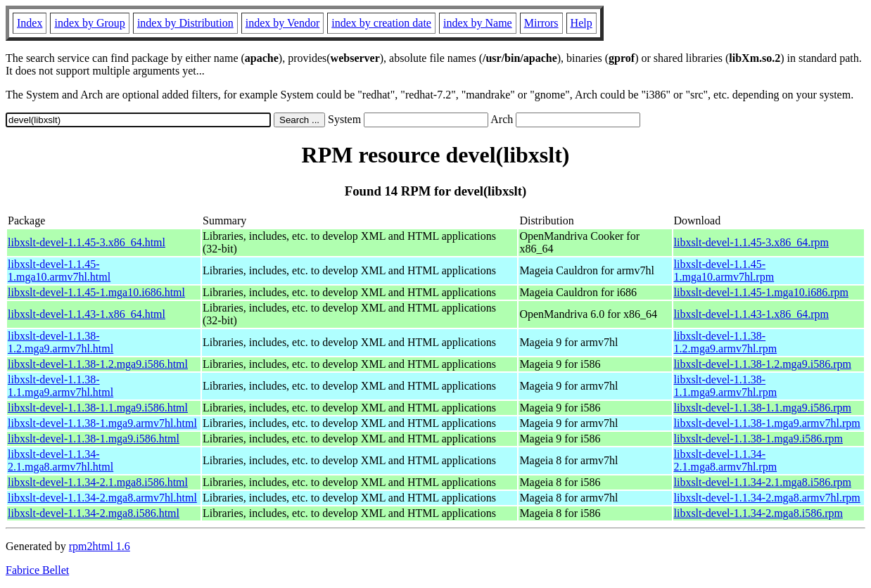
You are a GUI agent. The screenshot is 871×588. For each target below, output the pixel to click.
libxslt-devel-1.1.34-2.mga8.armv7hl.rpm (767, 498)
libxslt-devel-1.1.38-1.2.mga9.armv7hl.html (61, 342)
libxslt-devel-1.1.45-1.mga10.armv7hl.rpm (724, 270)
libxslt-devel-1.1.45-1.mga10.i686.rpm (761, 292)
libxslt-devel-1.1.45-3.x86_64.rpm (751, 242)
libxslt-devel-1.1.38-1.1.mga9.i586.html (98, 408)
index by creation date (381, 23)
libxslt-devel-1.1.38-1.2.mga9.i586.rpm (763, 364)
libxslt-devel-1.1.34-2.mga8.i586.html (94, 513)
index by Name (478, 23)
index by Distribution (185, 23)
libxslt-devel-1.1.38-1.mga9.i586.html (94, 439)
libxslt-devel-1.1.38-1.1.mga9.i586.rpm (763, 408)
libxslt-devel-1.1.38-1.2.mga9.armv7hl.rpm (726, 342)
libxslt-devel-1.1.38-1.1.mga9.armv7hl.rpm (726, 386)
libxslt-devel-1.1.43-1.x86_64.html (87, 314)
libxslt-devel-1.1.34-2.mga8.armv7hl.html (102, 498)
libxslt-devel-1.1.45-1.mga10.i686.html (96, 292)
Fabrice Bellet (37, 570)
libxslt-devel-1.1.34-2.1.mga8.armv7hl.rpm (726, 460)
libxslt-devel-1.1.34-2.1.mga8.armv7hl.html (61, 460)
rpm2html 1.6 (100, 546)
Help (581, 23)
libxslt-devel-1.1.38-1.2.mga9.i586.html (98, 364)
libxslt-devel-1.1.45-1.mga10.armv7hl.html (59, 270)
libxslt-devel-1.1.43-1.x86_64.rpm (751, 314)
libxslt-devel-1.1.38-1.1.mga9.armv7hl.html (61, 386)
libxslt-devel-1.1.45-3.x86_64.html (87, 242)
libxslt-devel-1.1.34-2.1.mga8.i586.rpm (763, 482)
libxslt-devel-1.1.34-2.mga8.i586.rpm (758, 513)
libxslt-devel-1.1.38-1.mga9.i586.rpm (758, 439)
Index (30, 23)
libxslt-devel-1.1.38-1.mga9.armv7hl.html (102, 423)
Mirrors (541, 23)
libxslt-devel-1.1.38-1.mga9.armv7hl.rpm (767, 423)
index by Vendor (282, 23)
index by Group (89, 23)
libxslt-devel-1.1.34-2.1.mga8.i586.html (98, 482)
